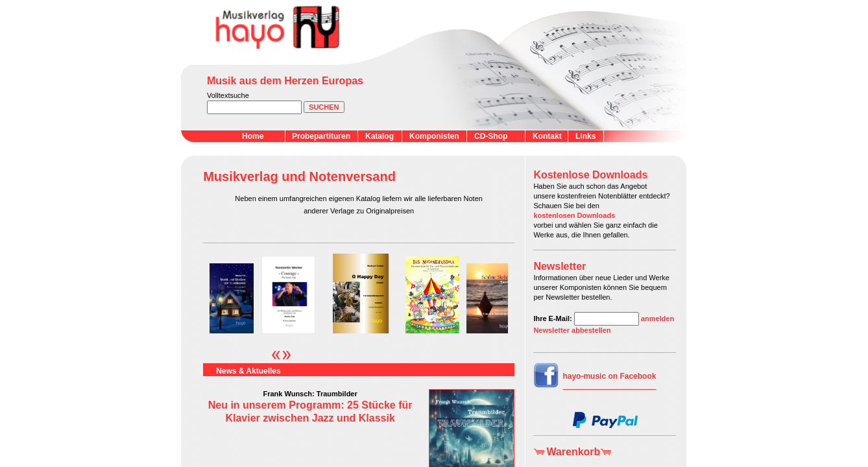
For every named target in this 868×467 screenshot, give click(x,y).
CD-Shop (491, 136)
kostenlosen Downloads (574, 215)
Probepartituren (321, 136)
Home (253, 136)
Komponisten (434, 136)
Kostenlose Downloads (590, 175)
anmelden (657, 318)
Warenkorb (573, 452)
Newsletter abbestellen (572, 330)
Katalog (380, 136)
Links (585, 136)
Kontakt (547, 136)
